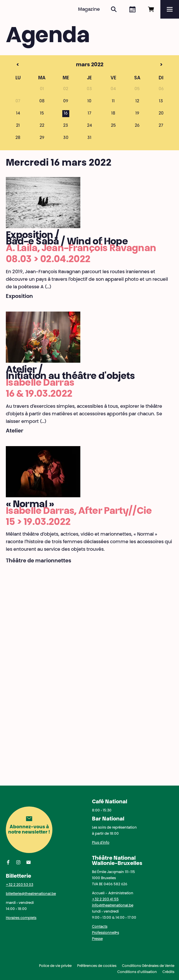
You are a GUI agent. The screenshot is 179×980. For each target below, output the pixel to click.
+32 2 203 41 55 (105, 899)
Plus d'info (101, 843)
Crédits (168, 972)
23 (66, 126)
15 (42, 114)
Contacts (100, 927)
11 (113, 101)
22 (42, 126)
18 (113, 114)
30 (66, 138)
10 (89, 101)
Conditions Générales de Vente (148, 966)
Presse (97, 939)
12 (137, 101)
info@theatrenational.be (113, 906)
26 (137, 126)
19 (137, 114)
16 (66, 114)
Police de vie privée (55, 966)
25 (113, 126)
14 (18, 114)
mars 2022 (78, 65)
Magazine (89, 10)
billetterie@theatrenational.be (31, 894)
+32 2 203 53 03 (20, 885)
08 (42, 101)
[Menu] (170, 9)
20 (161, 114)
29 (42, 138)
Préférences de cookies (97, 966)
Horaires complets (21, 918)
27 (161, 126)
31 (89, 138)
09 (66, 101)
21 (18, 126)
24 (89, 126)
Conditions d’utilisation (137, 972)
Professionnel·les (106, 933)
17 (89, 114)
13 (161, 101)
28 (18, 138)
